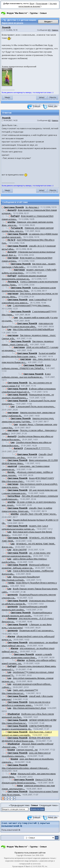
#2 (49, 120)
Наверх (55, 30)
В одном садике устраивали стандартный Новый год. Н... (29, 390)
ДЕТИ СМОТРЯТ (20, 550)
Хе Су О (11, 240)
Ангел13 (12, 210)
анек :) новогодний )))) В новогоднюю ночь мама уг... (27, 301)
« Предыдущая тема (19, 805)
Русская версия (18, 866)
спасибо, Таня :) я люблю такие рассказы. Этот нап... (27, 510)
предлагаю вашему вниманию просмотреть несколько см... (24, 277)
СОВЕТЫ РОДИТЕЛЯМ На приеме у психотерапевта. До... (27, 728)
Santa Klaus (14, 496)
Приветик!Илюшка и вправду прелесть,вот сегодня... (25, 608)
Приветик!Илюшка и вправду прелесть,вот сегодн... (27, 614)
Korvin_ (11, 472)
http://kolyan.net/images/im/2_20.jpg (29, 708)
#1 (49, 30)
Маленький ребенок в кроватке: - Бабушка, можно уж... (26, 566)
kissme (11, 750)
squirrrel (12, 466)
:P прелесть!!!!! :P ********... (38, 448)
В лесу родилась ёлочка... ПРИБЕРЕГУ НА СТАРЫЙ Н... (26, 367)
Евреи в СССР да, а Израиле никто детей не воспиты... (27, 781)
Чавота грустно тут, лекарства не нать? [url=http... (28, 420)
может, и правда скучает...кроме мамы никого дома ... (27, 656)
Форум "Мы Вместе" (17, 13)
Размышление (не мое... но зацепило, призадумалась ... (28, 396)
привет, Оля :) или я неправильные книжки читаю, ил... (25, 528)
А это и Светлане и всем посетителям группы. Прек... (29, 289)
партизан (13, 258)
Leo (9, 306)
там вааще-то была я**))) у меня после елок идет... (27, 325)
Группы (34, 13)
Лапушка (12, 619)
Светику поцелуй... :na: (27, 750)
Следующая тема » (49, 805)
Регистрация (42, 3)
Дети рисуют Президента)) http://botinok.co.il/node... (21, 578)
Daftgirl (15, 216)
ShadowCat (14, 714)
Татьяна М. (17, 228)
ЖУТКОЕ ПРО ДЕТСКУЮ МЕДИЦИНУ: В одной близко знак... (26, 739)
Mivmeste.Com (30, 855)
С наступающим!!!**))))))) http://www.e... (32, 306)
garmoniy (13, 595)
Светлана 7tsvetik (14, 207)
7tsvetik (6, 27)
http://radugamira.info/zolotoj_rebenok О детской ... (25, 768)
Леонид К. (13, 282)
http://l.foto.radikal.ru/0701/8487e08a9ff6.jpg (33, 329)
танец (11, 583)
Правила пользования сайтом (30, 853)
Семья (43, 13)
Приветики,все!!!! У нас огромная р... (37, 630)
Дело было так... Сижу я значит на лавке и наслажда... (27, 733)
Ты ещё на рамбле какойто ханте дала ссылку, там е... (29, 355)
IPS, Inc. (45, 866)
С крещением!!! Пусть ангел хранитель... (36, 407)
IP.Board (27, 866)
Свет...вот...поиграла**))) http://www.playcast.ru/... (20, 692)
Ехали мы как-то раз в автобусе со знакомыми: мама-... (26, 704)
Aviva (14, 774)
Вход (32, 3)
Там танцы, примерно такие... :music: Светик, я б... (28, 343)
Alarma (11, 637)
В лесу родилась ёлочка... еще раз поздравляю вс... (26, 375)
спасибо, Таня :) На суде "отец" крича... (38, 514)
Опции (47, 22)
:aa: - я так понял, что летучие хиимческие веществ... (26, 555)
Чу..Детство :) (32, 207)
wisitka (11, 222)
